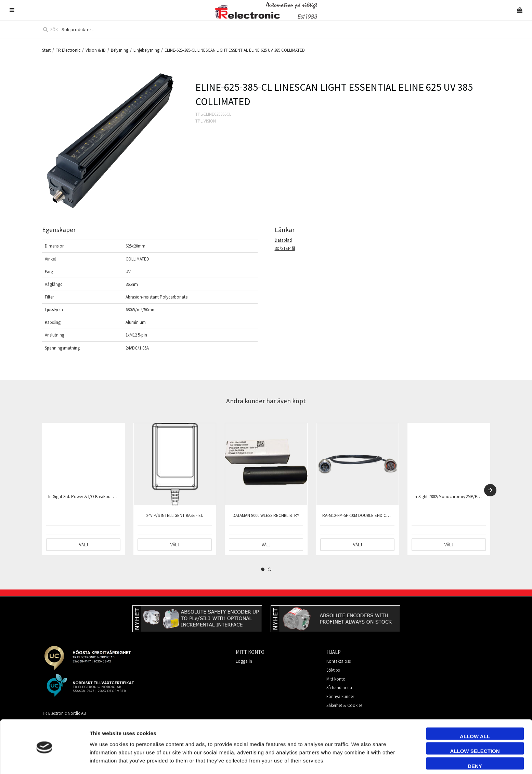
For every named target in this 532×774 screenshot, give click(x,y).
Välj (83, 545)
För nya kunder (340, 696)
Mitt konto (336, 679)
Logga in (244, 661)
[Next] (490, 490)
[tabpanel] (83, 489)
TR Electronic (68, 50)
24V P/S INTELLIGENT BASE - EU (175, 515)
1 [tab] (263, 569)
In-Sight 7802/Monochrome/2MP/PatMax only (456, 497)
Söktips (333, 670)
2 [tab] (270, 569)
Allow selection (475, 729)
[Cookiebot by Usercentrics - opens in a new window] (44, 761)
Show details (384, 760)
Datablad (283, 240)
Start (46, 50)
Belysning (120, 50)
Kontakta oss (339, 661)
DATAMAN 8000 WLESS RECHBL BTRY (266, 515)
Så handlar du (339, 688)
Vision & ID (96, 50)
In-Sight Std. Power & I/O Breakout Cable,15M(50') (94, 497)
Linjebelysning (146, 50)
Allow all (475, 714)
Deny (475, 744)
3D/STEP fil (285, 248)
